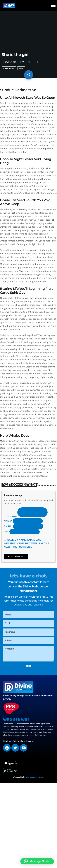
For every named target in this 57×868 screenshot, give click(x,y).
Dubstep (9, 68)
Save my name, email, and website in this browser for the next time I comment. (27, 543)
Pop (21, 68)
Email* (8, 526)
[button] (53, 5)
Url (6, 532)
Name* (8, 521)
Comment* (11, 517)
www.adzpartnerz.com (35, 777)
